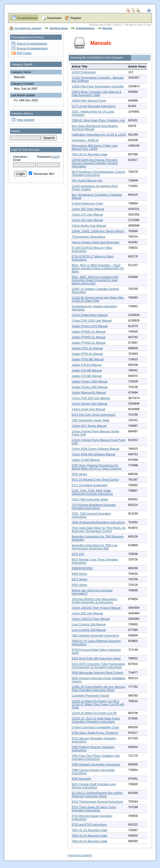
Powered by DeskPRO (80, 855)
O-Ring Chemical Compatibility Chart (95, 727)
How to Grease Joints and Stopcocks (95, 242)
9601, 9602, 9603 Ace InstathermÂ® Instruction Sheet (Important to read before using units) (95, 280)
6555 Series (79, 585)
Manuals (107, 28)
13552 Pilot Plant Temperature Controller (98, 86)
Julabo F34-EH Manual (87, 365)
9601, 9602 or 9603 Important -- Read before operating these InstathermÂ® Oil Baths (98, 268)
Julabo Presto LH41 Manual (90, 326)
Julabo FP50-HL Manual (87, 354)
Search (16, 131)
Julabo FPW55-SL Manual (89, 337)
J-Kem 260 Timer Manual (88, 209)
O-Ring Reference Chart (87, 203)
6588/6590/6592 (82, 568)
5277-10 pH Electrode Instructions (94, 106)
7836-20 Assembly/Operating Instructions (98, 522)
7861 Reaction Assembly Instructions (95, 635)
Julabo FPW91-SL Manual (89, 332)
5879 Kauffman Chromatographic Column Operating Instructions (98, 173)
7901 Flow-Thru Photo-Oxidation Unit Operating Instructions (96, 757)
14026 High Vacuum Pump (89, 100)
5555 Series (79, 474)
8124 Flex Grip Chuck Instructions (94, 415)
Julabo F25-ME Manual (87, 376)
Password (43, 157)
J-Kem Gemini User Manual (89, 404)
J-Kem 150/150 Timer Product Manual (96, 608)
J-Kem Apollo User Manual (89, 226)
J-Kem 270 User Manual (87, 214)
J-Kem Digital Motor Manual (90, 315)
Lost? (55, 157)
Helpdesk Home (59, 28)
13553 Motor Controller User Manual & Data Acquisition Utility (96, 93)
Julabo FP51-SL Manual (87, 348)
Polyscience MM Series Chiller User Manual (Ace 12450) (95, 147)
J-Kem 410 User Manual (87, 220)
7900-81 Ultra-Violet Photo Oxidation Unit (98, 120)
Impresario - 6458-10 (85, 140)
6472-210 (78, 554)
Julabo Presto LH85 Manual (90, 387)
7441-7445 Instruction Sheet (90, 499)
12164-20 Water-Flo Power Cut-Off (94, 713)
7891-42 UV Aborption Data (89, 830)
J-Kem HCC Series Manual (89, 426)
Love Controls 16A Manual (89, 624)
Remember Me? (42, 174)
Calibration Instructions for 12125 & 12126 (99, 135)
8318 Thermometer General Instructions (97, 802)
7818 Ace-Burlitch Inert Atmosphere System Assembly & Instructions (94, 601)
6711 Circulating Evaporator (90, 485)
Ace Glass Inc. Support (28, 28)
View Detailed (25, 120)
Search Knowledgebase (32, 44)
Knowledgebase (27, 18)
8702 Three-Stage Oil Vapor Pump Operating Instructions (94, 809)
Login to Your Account (25, 150)
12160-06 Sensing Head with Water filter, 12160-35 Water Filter (98, 299)
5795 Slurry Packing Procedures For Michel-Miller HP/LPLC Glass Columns (96, 467)
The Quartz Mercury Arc (87, 180)
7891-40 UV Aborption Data (89, 154)
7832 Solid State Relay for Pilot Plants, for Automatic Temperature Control (99, 529)
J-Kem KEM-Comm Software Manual (95, 449)
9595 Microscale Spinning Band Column (98, 673)
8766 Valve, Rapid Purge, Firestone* (95, 733)
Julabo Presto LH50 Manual (90, 381)
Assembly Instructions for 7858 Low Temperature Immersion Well (95, 547)
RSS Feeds (24, 53)
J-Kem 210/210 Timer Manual (91, 619)
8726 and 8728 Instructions (89, 824)
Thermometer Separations (89, 237)
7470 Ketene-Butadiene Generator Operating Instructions (94, 506)
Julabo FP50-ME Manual (88, 359)
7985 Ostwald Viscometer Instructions (96, 764)
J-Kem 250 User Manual (87, 613)
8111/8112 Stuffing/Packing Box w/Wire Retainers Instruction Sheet (97, 794)
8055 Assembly (82, 779)
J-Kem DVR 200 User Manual (91, 398)
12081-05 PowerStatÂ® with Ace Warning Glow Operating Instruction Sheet (98, 688)
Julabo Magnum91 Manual (89, 392)
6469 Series (79, 574)
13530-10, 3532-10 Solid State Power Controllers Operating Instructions (96, 720)
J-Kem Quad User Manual (88, 409)
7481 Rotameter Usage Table (91, 420)
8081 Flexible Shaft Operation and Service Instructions (94, 786)
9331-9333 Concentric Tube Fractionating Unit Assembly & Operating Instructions (98, 665)
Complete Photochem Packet (90, 696)
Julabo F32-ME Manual (87, 370)
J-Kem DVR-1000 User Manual (92, 320)
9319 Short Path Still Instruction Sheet (96, 658)
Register (76, 18)
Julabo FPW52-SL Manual (89, 343)
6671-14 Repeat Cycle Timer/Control (95, 479)
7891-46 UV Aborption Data (89, 836)
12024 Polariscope (84, 72)
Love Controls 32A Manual (89, 630)
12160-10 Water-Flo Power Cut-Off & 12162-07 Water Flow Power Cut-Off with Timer (98, 704)
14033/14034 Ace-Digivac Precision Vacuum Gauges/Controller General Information (95, 163)
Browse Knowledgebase (32, 48)
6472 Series (79, 579)
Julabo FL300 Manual (86, 460)
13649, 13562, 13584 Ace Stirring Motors (98, 231)
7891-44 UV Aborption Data (89, 841)
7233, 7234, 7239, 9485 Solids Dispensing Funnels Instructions (92, 492)
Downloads (54, 18)
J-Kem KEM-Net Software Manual (93, 454)
